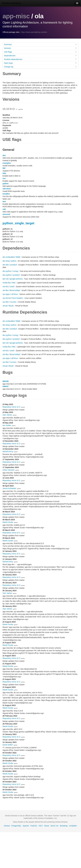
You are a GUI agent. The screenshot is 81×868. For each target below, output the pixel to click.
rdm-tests (7, 189)
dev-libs (6, 265)
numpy (16, 271)
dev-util (5, 279)
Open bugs (40, 63)
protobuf (14, 265)
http (4, 173)
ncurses (13, 302)
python (6, 184)
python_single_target (18, 223)
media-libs (7, 283)
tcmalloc (6, 194)
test (4, 201)
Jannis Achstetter (9, 488)
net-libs (5, 290)
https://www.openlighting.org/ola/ (34, 32)
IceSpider (73, 826)
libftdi (18, 257)
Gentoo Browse (11, 3)
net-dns (6, 287)
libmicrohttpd (15, 290)
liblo (14, 283)
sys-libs (6, 302)
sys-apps (6, 294)
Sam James (7, 415)
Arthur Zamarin (9, 470)
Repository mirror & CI (11, 407)
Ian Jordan (7, 425)
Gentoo (7, 826)
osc (4, 178)
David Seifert (8, 745)
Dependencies (40, 56)
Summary (40, 44)
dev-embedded (9, 257)
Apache (26, 826)
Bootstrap (64, 826)
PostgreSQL (16, 826)
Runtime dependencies (40, 59)
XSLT (41, 826)
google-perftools (16, 279)
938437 (6, 386)
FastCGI (34, 826)
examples (7, 163)
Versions (40, 48)
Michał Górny (8, 451)
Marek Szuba (8, 522)
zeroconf (6, 214)
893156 (6, 381)
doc (4, 155)
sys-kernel (7, 298)
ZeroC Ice (54, 826)
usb (4, 209)
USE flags (40, 52)
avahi (12, 287)
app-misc (16, 16)
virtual (5, 306)
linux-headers (18, 298)
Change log (40, 67)
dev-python (7, 271)
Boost (47, 826)
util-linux (15, 294)
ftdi (4, 168)
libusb (11, 306)
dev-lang (6, 261)
